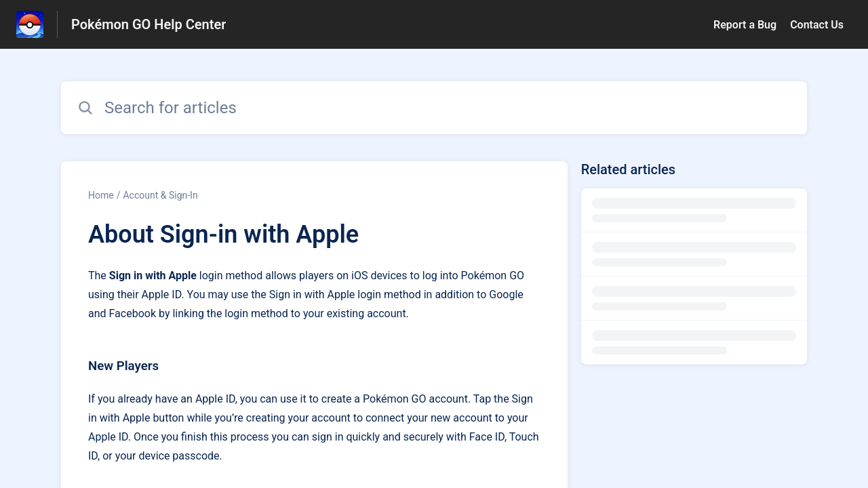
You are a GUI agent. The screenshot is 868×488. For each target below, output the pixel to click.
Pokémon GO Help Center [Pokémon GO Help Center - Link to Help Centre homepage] (149, 24)
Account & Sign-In (160, 195)
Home (101, 195)
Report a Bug (745, 25)
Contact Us (817, 25)
